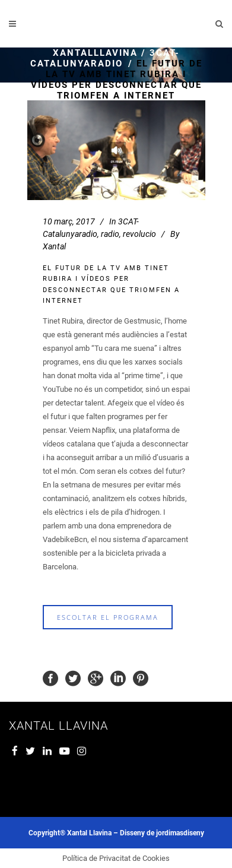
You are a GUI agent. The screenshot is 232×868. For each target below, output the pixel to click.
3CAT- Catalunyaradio (105, 58)
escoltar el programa (108, 617)
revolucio (139, 234)
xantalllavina (95, 53)
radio (110, 234)
